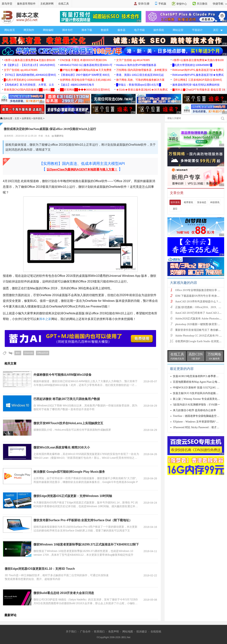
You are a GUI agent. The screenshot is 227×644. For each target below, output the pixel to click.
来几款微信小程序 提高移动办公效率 (194, 410)
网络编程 (48, 30)
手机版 (162, 4)
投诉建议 (142, 631)
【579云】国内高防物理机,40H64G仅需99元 (30, 75)
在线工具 (64, 4)
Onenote (29, 353)
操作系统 (159, 30)
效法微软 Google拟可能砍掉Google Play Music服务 (69, 472)
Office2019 (43, 353)
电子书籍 (139, 30)
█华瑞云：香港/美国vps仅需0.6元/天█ (139, 85)
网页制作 (29, 30)
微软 (18, 353)
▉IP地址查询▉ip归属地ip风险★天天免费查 (86, 70)
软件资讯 (38, 118)
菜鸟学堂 (7, 4)
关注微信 (202, 4)
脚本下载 (87, 30)
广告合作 (85, 631)
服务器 (121, 30)
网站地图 (128, 631)
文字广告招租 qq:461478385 (133, 60)
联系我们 (99, 631)
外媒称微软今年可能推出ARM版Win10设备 (63, 375)
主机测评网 (47, 4)
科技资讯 (215, 202)
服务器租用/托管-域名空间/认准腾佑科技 (196, 85)
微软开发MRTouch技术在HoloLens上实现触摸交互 (68, 423)
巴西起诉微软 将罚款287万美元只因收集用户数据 (67, 399)
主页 (17, 118)
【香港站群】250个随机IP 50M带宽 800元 (85, 75)
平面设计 (197, 30)
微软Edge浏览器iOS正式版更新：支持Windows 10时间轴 (73, 496)
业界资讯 (26, 118)
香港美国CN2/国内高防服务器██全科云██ (29, 90)
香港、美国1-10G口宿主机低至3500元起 (140, 75)
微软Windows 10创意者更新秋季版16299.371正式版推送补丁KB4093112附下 (86, 544)
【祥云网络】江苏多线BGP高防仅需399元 (197, 80)
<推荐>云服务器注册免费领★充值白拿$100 (30, 60)
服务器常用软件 (26, 4)
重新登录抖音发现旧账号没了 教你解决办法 (201, 330)
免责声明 (113, 631)
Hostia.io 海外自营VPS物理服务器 (136, 65)
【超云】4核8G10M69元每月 (77, 85)
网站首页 (10, 30)
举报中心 (182, 4)
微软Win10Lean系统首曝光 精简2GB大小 (62, 447)
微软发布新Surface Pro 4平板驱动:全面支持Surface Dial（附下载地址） (83, 520)
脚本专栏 (68, 30)
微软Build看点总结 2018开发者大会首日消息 (64, 593)
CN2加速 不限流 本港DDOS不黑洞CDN (83, 60)
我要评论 (58, 136)
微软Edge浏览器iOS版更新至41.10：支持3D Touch (40, 569)
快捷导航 (220, 4)
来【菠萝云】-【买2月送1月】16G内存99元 (30, 65)
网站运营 (178, 30)
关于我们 (71, 631)
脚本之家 (45, 319)
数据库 (105, 30)
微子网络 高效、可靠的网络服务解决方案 (140, 80)
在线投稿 (156, 631)
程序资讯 (188, 202)
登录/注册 (144, 4)
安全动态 (202, 202)
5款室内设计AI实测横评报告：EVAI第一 (196, 405)
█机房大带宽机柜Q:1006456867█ (192, 65)
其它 (175, 209)
